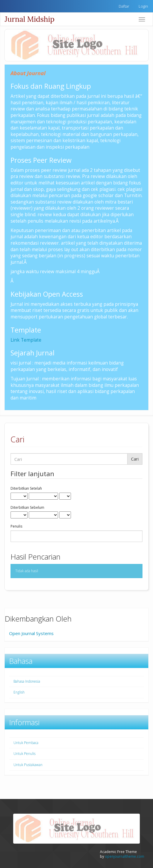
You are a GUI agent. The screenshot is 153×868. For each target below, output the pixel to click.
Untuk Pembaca (26, 743)
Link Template (26, 340)
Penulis (16, 526)
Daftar (124, 6)
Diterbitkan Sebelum (27, 508)
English (19, 692)
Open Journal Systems (31, 633)
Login (143, 6)
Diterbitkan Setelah (26, 488)
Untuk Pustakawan (28, 765)
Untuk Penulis (24, 754)
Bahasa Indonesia (27, 681)
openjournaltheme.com (125, 856)
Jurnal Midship (30, 19)
